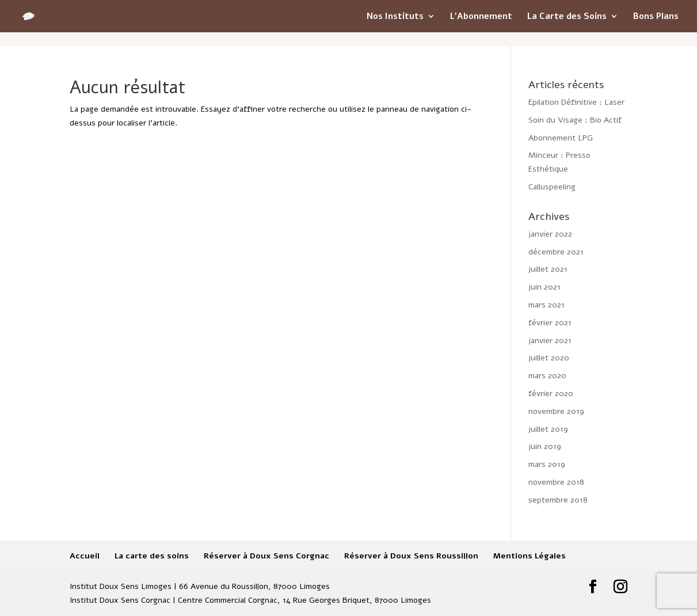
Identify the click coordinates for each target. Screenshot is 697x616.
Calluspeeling (552, 187)
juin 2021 (544, 287)
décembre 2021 (556, 252)
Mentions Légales (530, 556)
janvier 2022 (550, 234)
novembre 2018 (556, 482)
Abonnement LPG (561, 138)
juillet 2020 (549, 358)
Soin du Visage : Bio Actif (575, 120)
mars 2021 (546, 305)
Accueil (85, 556)
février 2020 (551, 393)
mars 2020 (547, 376)
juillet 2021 (548, 269)
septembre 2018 (558, 500)
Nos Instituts (395, 17)
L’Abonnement (481, 17)
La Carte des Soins (567, 17)
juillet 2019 (548, 429)
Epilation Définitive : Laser (576, 102)
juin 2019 (545, 446)
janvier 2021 (550, 341)
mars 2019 (547, 464)
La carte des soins (152, 556)
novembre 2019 (556, 411)
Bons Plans (656, 17)
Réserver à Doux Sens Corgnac (266, 556)
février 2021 (550, 323)
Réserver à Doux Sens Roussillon (411, 556)
